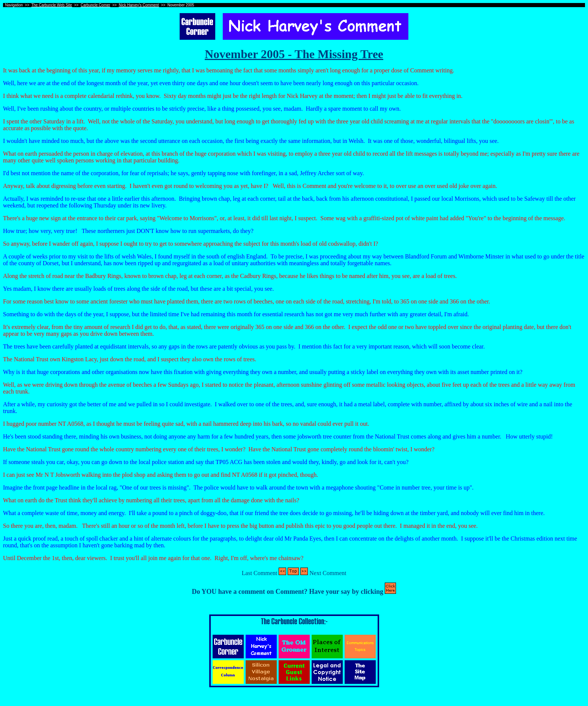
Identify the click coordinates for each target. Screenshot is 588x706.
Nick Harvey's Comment (139, 5)
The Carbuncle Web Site (52, 5)
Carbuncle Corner (95, 5)
